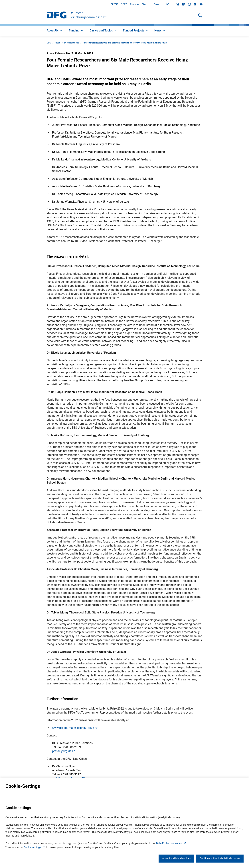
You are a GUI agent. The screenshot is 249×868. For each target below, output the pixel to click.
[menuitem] (55, 31)
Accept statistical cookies (176, 858)
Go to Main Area (0, 4)
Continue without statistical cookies (220, 858)
